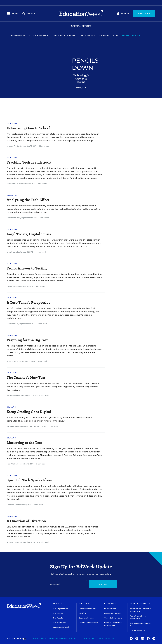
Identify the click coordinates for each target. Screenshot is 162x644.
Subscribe (144, 13)
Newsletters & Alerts (113, 613)
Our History (58, 613)
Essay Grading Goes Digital (29, 412)
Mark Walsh (12, 464)
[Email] (66, 584)
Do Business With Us (140, 604)
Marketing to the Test (24, 443)
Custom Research (138, 630)
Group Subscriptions (113, 618)
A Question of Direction (26, 521)
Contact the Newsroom (88, 623)
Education (12, 123)
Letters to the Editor (87, 609)
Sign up (103, 584)
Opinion (110, 36)
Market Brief (136, 36)
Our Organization (61, 609)
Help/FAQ (83, 613)
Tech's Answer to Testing (27, 268)
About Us (58, 604)
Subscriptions (110, 609)
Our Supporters (60, 623)
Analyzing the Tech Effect (28, 200)
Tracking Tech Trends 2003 (29, 162)
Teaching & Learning (70, 36)
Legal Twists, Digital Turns (29, 234)
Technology (94, 36)
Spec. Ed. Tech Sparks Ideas (29, 480)
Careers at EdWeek (61, 627)
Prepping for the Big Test (27, 340)
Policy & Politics (44, 36)
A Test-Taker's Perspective (29, 302)
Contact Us (84, 604)
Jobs (121, 36)
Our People (58, 618)
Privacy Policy (107, 639)
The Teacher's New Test (26, 377)
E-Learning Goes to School (29, 128)
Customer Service (86, 618)
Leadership (23, 36)
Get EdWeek (110, 604)
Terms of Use (88, 639)
